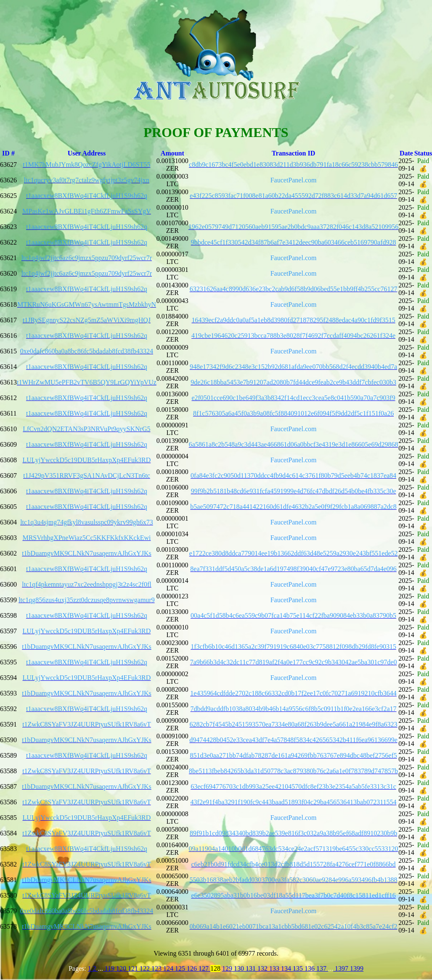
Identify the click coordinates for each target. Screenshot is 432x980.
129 (228, 968)
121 (134, 968)
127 (204, 968)
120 (122, 968)
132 (263, 968)
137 (322, 968)
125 (181, 968)
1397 (342, 968)
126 (193, 968)
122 (146, 968)
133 (275, 968)
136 (310, 968)
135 (299, 968)
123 (157, 968)
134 (287, 968)
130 (240, 968)
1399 (357, 968)
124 (169, 968)
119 (110, 968)
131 (252, 968)
